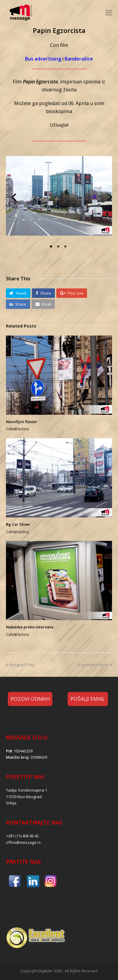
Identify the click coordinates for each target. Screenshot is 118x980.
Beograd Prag (20, 665)
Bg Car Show (18, 524)
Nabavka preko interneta (30, 627)
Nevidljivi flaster (22, 422)
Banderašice (79, 59)
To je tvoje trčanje (94, 665)
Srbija (11, 803)
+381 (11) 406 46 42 (22, 836)
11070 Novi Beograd (24, 797)
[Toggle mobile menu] (109, 12)
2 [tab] (59, 247)
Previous (11, 199)
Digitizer (45, 971)
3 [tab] (66, 247)
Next (107, 199)
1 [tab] (52, 247)
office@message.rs (23, 842)
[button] (18, 293)
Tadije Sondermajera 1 (27, 790)
